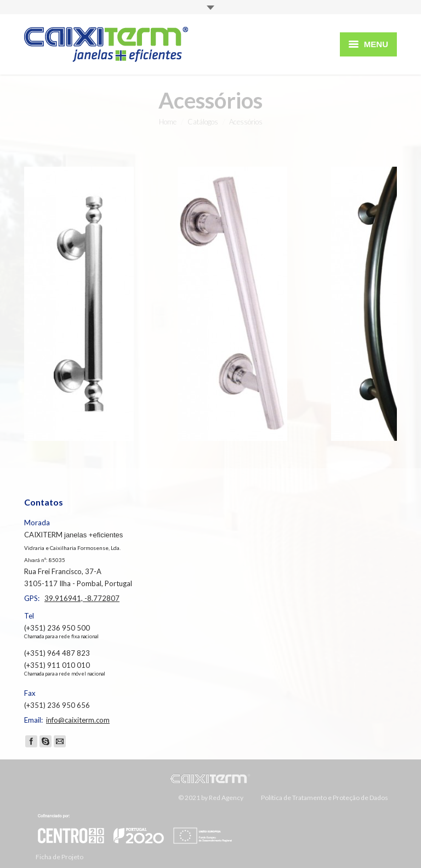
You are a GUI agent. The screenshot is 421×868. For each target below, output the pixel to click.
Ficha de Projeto (136, 836)
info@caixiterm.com (78, 720)
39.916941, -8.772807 (82, 598)
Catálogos (203, 122)
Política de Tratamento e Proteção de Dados (325, 798)
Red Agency (226, 798)
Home (168, 122)
